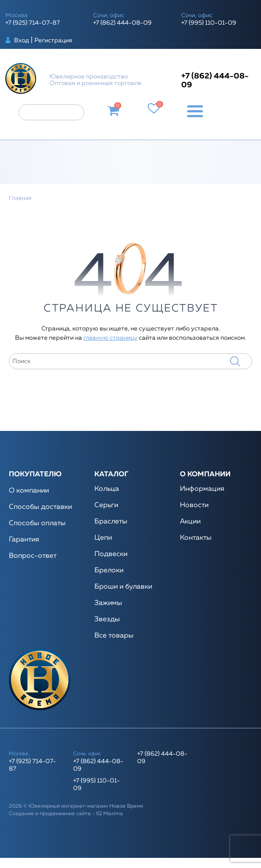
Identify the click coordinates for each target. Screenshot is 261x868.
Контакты (196, 538)
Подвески (111, 554)
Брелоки (109, 571)
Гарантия (24, 540)
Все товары (114, 636)
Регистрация (53, 41)
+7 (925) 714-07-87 (33, 23)
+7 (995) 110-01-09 (209, 23)
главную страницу (110, 338)
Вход (22, 41)
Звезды (107, 619)
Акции (190, 522)
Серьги (106, 505)
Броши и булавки (123, 587)
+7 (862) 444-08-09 (122, 23)
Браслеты (111, 522)
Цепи (103, 538)
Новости (194, 505)
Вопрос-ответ (33, 556)
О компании (29, 491)
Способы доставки (40, 507)
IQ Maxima (110, 814)
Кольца (107, 489)
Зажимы (108, 603)
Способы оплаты (37, 523)
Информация (202, 489)
